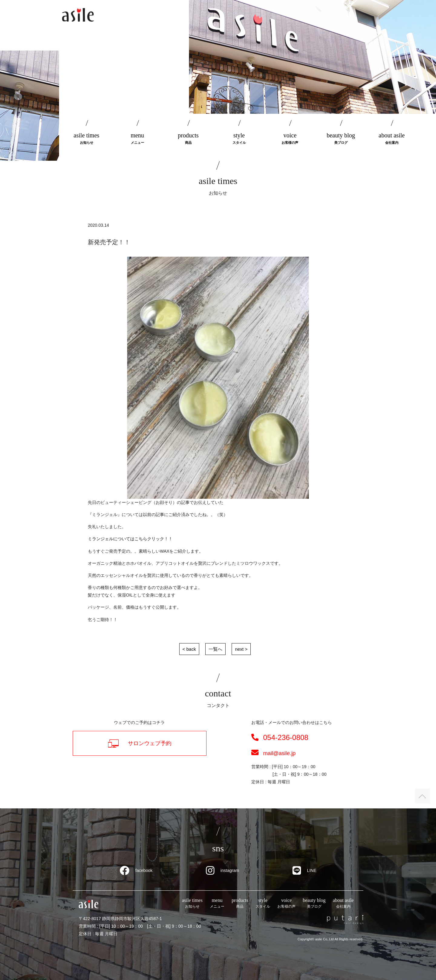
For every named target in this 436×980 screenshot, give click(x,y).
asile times (87, 139)
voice (290, 139)
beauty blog (341, 139)
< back (189, 649)
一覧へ (215, 649)
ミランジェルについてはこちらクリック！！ (130, 539)
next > (241, 649)
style (239, 139)
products (188, 139)
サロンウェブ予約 (140, 743)
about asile (392, 139)
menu (137, 139)
